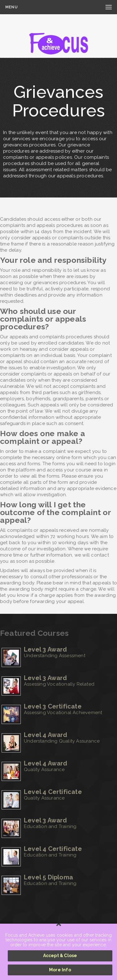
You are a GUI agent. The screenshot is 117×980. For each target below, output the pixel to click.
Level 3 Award (45, 649)
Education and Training (50, 826)
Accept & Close (60, 956)
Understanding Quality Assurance (62, 741)
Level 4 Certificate (53, 792)
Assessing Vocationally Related (59, 684)
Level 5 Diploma (48, 877)
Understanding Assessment (55, 656)
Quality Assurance (44, 770)
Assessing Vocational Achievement (63, 713)
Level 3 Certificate (53, 706)
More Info (60, 970)
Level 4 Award (46, 735)
